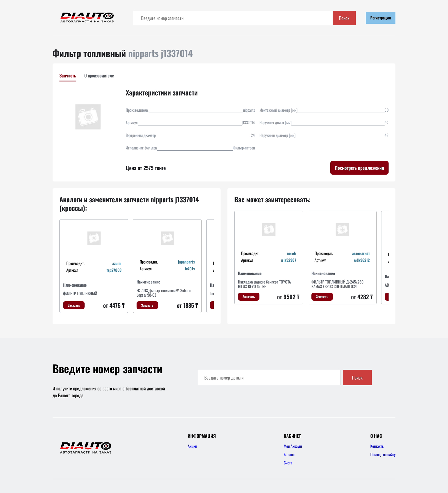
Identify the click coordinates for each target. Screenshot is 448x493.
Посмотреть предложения (359, 168)
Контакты (377, 446)
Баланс (289, 454)
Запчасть (68, 75)
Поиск (344, 18)
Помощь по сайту (383, 454)
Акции (192, 446)
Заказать (74, 305)
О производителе (99, 75)
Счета (288, 463)
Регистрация (381, 18)
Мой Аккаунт (293, 446)
